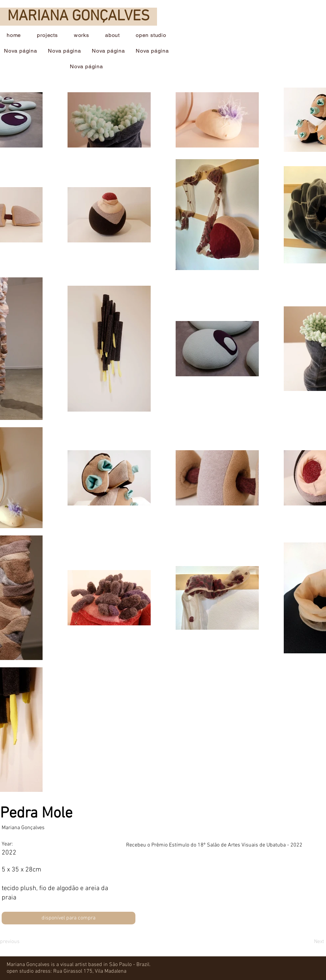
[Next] (302, 942)
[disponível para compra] (69, 918)
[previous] (24, 942)
